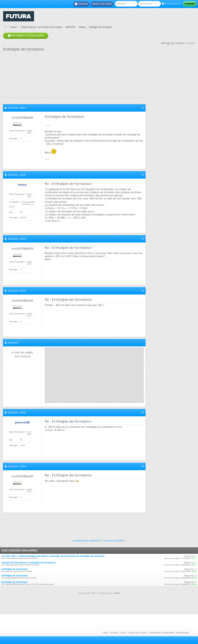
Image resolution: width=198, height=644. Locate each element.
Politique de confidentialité (162, 632)
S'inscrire (81, 4)
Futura (106, 632)
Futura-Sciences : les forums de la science (41, 27)
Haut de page (183, 632)
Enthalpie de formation (15, 569)
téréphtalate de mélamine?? (87, 541)
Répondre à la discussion (26, 36)
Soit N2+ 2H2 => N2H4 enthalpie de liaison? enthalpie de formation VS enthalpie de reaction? (53, 556)
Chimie (82, 27)
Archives (114, 632)
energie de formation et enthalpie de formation (29, 563)
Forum (14, 27)
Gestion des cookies (138, 632)
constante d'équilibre (114, 541)
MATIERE (71, 27)
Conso (123, 632)
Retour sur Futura (102, 4)
